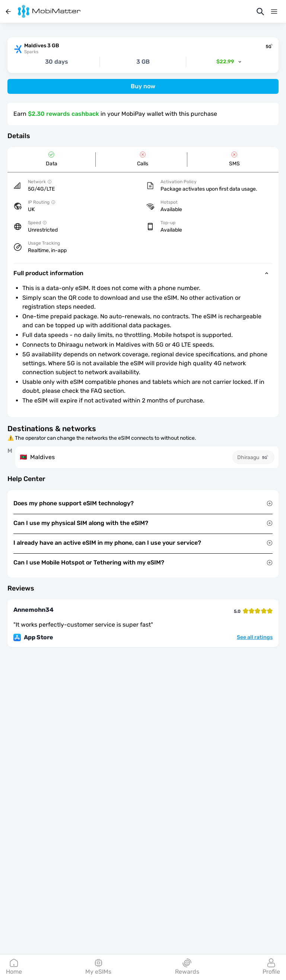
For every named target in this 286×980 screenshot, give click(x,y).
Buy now (143, 86)
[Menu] (274, 12)
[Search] (260, 12)
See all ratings (255, 637)
